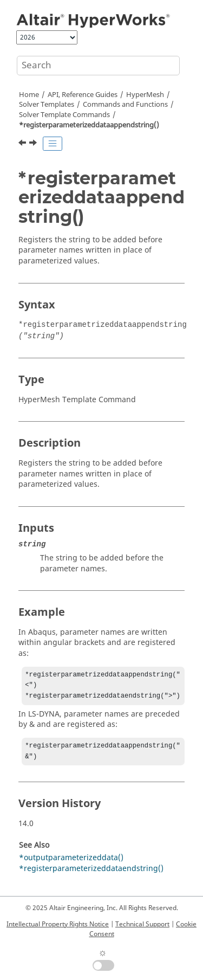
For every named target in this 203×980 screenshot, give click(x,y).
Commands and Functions (125, 105)
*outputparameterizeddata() (71, 863)
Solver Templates (47, 105)
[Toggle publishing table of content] (53, 144)
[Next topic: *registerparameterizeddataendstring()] (34, 144)
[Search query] (98, 66)
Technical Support (142, 924)
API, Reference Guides (83, 95)
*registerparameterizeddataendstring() (91, 874)
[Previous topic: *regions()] (23, 144)
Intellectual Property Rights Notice (58, 924)
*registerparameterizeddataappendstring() (89, 125)
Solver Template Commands (64, 115)
